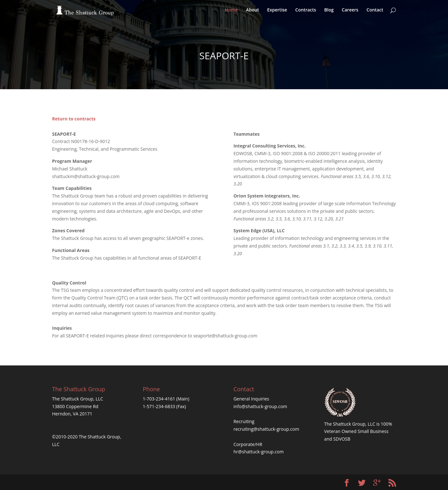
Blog (329, 13)
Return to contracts (74, 119)
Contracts (306, 13)
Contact (375, 13)
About (252, 13)
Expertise (277, 13)
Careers (350, 13)
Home (231, 13)
